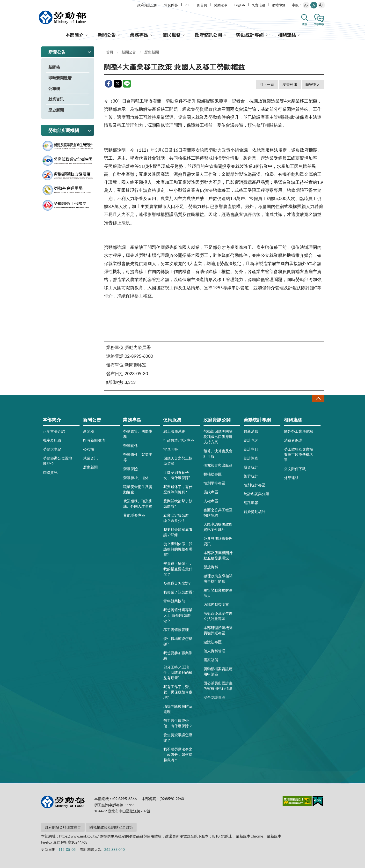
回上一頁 (267, 84)
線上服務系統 (174, 431)
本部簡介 (75, 35)
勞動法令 (221, 5)
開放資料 (211, 567)
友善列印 (290, 84)
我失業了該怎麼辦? (179, 592)
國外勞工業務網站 (299, 431)
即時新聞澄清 (60, 78)
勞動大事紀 (52, 449)
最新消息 (251, 431)
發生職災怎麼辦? (177, 583)
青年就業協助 (174, 601)
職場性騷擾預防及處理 (178, 709)
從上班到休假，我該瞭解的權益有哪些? (178, 549)
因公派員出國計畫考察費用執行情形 (218, 686)
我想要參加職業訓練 (178, 655)
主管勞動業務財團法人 (218, 593)
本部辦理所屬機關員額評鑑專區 (218, 630)
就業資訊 (56, 99)
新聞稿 (54, 67)
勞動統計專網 (250, 35)
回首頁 (202, 5)
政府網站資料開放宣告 (63, 827)
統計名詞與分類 (256, 494)
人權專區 (211, 501)
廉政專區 (211, 492)
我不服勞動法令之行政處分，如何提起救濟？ (178, 754)
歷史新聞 (56, 110)
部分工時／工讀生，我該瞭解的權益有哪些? (178, 672)
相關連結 (287, 35)
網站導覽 (279, 5)
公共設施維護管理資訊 (218, 541)
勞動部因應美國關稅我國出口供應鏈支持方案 (218, 437)
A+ (321, 5)
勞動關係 (131, 445)
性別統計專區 (255, 485)
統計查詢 (251, 440)
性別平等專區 (214, 483)
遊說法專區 (213, 642)
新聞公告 (107, 35)
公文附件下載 (295, 469)
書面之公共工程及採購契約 (218, 512)
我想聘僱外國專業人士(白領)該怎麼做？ (178, 615)
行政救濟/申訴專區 (179, 440)
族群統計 (251, 476)
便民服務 (172, 35)
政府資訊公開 (147, 5)
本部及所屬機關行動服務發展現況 (218, 555)
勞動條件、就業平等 (138, 457)
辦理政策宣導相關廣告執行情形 (218, 579)
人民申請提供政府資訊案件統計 (218, 527)
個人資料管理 (214, 651)
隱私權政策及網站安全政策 (111, 827)
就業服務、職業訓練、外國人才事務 (138, 504)
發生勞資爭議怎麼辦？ (178, 737)
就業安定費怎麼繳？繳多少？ (176, 518)
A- (306, 5)
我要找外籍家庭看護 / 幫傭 (178, 532)
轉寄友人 (313, 84)
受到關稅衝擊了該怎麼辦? (178, 504)
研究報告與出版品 (218, 465)
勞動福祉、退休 (136, 478)
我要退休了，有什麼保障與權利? (178, 489)
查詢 (305, 24)
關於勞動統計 (255, 512)
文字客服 (319, 24)
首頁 (110, 52)
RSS (188, 5)
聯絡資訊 (50, 472)
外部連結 (291, 478)
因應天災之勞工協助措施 (178, 461)
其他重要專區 (134, 515)
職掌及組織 (52, 440)
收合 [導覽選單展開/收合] (318, 398)
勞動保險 (131, 469)
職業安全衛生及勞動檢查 (138, 489)
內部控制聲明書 (216, 604)
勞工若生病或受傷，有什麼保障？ (178, 723)
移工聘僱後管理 (176, 630)
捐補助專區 (213, 474)
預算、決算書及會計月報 (218, 453)
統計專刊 (251, 449)
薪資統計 (251, 467)
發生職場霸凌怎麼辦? (178, 641)
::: (40, 4)
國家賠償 (211, 660)
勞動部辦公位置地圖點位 (58, 461)
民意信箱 (258, 5)
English (240, 5)
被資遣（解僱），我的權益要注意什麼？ (178, 569)
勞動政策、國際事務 (138, 434)
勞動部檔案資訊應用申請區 (218, 671)
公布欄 (54, 88)
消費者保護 (293, 440)
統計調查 (251, 458)
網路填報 (251, 503)
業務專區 (139, 35)
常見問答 (171, 5)
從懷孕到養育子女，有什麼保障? (177, 475)
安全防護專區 (214, 697)
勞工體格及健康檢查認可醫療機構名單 (299, 454)
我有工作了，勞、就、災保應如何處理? (178, 692)
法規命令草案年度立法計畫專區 (218, 616)
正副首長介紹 (54, 431)
